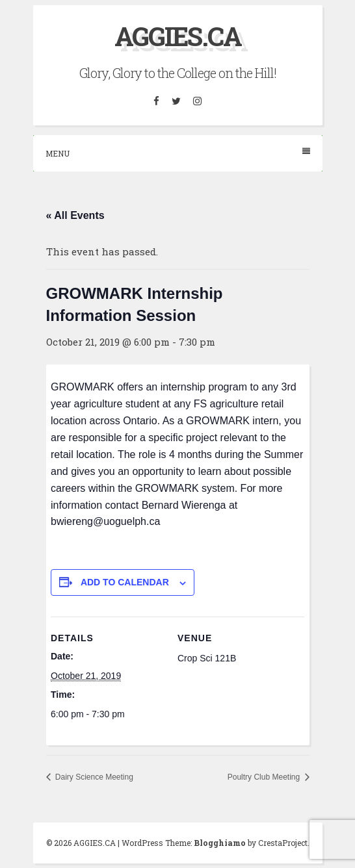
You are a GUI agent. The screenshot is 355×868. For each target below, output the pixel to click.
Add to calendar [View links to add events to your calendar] (125, 582)
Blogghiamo (220, 843)
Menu (178, 153)
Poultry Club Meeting (265, 777)
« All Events (75, 215)
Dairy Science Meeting (93, 777)
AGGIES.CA (178, 36)
